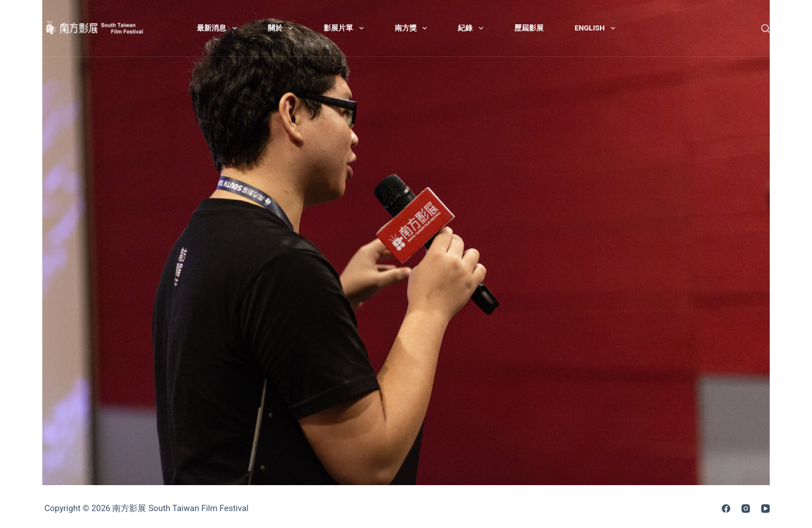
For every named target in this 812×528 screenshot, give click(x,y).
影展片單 (346, 28)
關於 (283, 28)
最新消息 (219, 28)
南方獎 (413, 28)
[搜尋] (765, 28)
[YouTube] (765, 509)
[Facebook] (726, 509)
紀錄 (473, 28)
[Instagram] (746, 509)
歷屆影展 (529, 28)
